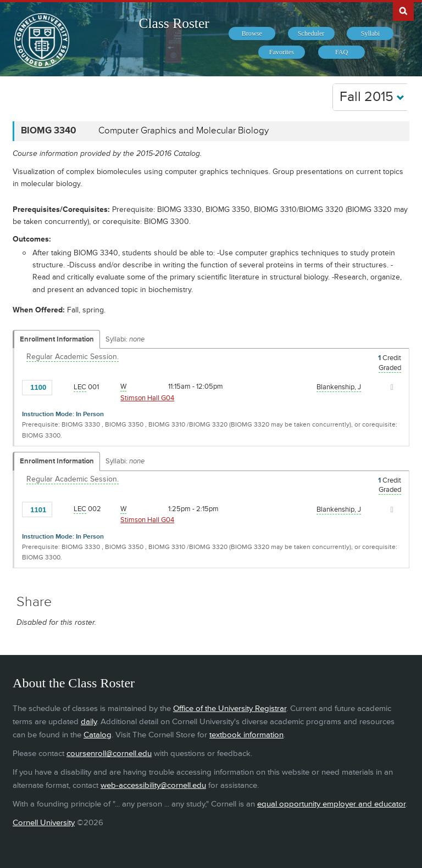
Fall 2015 (372, 97)
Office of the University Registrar (230, 709)
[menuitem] (252, 33)
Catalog (98, 735)
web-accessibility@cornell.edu (153, 785)
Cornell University (44, 823)
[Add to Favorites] (64, 387)
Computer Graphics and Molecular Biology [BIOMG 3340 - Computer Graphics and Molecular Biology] (184, 131)
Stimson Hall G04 (147, 398)
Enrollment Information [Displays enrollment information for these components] (57, 339)
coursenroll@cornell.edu (109, 754)
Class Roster (174, 23)
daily (89, 722)
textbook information (246, 735)
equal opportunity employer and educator (331, 804)
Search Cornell (403, 10)
